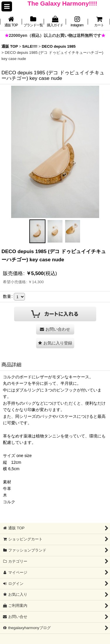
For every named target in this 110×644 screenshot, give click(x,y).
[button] (7, 6)
